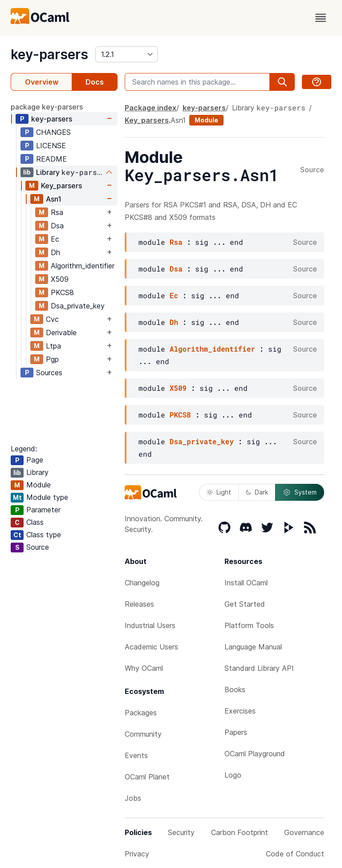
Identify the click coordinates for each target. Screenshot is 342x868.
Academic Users (151, 647)
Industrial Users (150, 625)
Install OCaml (246, 583)
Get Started (245, 604)
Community (143, 734)
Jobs (133, 798)
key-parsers (49, 54)
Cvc (52, 319)
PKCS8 (62, 292)
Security (181, 832)
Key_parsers (61, 186)
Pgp (52, 359)
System (300, 492)
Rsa (57, 212)
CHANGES (53, 132)
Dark (257, 492)
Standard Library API (259, 668)
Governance (304, 832)
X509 (60, 279)
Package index (151, 108)
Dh (55, 252)
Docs (95, 82)
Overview (42, 82)
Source (312, 170)
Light (219, 492)
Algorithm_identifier (83, 266)
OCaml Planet (147, 777)
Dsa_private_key (78, 306)
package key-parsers (47, 107)
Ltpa (53, 346)
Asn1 (54, 199)
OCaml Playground (255, 754)
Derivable (61, 333)
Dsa (57, 226)
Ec (55, 239)
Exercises (240, 711)
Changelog (142, 583)
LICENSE (51, 146)
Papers (236, 732)
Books (235, 690)
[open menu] (321, 18)
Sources (49, 373)
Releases (139, 604)
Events (136, 755)
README (51, 159)
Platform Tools (249, 625)
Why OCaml (144, 668)
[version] (126, 54)
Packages (141, 713)
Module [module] (206, 120)
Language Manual (253, 647)
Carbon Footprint (240, 832)
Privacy (137, 854)
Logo (233, 775)
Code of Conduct (295, 854)
